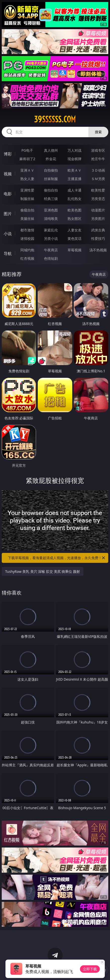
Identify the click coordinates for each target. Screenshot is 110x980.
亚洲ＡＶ (27, 170)
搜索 (98, 132)
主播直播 (74, 179)
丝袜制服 (51, 179)
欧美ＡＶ (74, 170)
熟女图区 (74, 219)
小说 (8, 234)
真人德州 (51, 150)
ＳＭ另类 (98, 179)
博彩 (8, 154)
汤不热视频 (98, 250)
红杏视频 (27, 258)
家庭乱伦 (51, 230)
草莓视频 (74, 250)
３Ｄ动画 (98, 170)
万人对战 (74, 150)
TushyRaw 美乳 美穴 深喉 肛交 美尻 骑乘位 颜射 (43, 571)
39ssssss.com (55, 119)
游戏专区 (98, 150)
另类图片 (98, 219)
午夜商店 (51, 250)
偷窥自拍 (27, 210)
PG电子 (27, 150)
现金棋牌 (74, 159)
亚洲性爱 (27, 190)
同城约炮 (27, 250)
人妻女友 (74, 230)
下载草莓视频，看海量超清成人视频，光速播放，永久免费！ (57, 558)
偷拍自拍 (51, 190)
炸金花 (51, 159)
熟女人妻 (27, 179)
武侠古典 (98, 230)
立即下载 (90, 969)
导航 (8, 254)
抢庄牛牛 (98, 159)
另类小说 (51, 238)
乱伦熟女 (74, 199)
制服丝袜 (27, 199)
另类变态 (98, 199)
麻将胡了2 (27, 159)
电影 (8, 194)
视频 (8, 174)
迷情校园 (27, 238)
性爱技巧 (98, 238)
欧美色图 (74, 210)
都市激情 (27, 230)
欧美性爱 (98, 190)
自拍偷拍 (51, 170)
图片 (8, 214)
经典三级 (51, 199)
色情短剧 (51, 258)
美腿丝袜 (27, 219)
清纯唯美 (51, 219)
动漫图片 (98, 210)
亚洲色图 (51, 210)
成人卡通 (74, 190)
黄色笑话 (74, 238)
